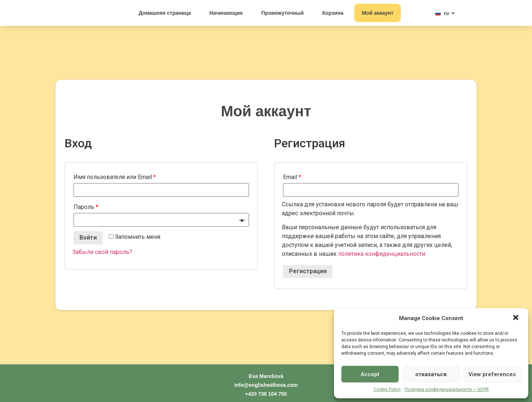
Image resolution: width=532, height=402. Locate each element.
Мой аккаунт (377, 13)
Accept (370, 374)
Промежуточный (282, 13)
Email (292, 177)
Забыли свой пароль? (102, 252)
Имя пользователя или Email (115, 177)
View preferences (492, 374)
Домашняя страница (165, 13)
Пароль (86, 207)
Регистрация (308, 271)
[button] (516, 314)
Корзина (333, 13)
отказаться (431, 374)
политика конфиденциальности (382, 254)
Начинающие (226, 13)
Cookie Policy (387, 389)
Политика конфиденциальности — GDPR (447, 389)
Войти (88, 238)
